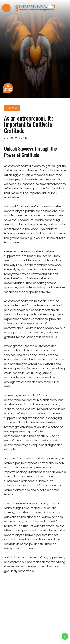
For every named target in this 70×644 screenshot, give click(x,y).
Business (12, 108)
